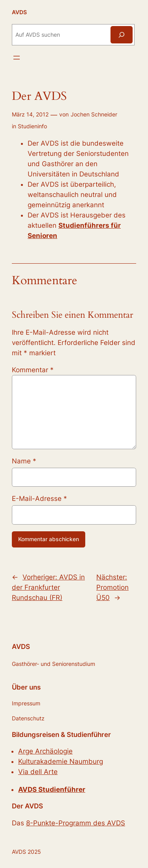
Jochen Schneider (94, 114)
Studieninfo (32, 126)
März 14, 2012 (30, 114)
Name (24, 461)
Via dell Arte (38, 772)
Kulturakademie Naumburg (61, 761)
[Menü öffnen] (17, 58)
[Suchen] (122, 35)
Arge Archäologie (45, 751)
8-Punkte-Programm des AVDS (76, 823)
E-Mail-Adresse (39, 499)
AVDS (19, 12)
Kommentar (33, 370)
